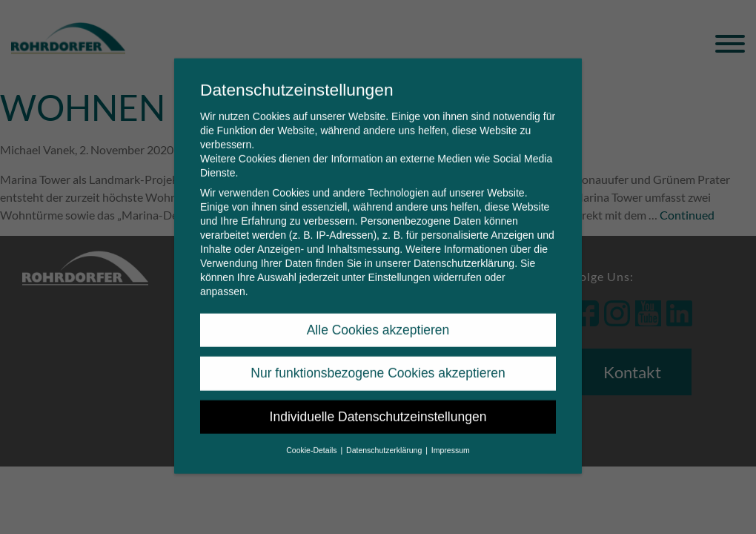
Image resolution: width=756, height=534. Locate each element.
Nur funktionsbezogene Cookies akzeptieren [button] (378, 360)
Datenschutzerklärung (464, 250)
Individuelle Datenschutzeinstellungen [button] (378, 403)
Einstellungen (399, 264)
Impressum (451, 437)
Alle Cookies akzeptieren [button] (378, 317)
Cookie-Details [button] (312, 437)
